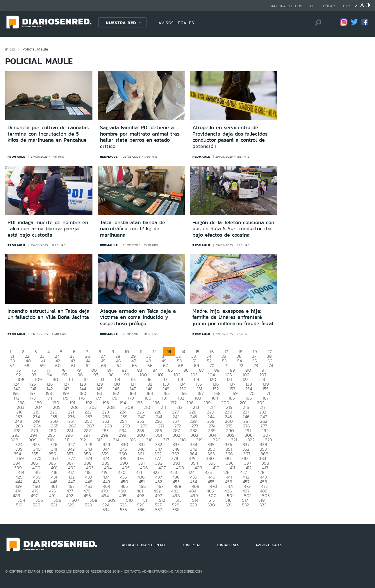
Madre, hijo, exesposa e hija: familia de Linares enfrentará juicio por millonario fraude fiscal (233, 317)
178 (114, 398)
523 (88, 505)
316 (149, 440)
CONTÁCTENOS (228, 545)
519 (19, 505)
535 (124, 509)
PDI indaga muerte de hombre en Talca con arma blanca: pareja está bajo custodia (48, 229)
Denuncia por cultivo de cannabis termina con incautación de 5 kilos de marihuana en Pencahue (48, 134)
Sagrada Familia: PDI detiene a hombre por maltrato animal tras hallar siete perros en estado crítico (140, 137)
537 (159, 509)
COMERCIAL (192, 545)
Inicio (10, 49)
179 (131, 398)
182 (181, 398)
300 (141, 435)
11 (141, 351)
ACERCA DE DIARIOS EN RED (144, 545)
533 (263, 505)
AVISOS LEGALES (176, 23)
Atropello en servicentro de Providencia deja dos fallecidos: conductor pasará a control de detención (230, 137)
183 (198, 398)
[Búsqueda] (317, 23)
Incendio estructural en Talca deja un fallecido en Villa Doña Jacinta (49, 314)
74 (271, 365)
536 (141, 509)
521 (54, 505)
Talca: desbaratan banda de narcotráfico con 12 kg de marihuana (133, 229)
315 (133, 440)
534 (106, 509)
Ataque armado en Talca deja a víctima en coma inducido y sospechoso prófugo (138, 317)
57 (12, 365)
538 (176, 509)
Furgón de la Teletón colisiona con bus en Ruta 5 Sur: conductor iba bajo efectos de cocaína (233, 229)
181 (165, 398)
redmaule (16, 157)
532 (246, 505)
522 (71, 505)
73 (256, 365)
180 (148, 398)
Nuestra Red (121, 23)
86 (186, 370)
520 (37, 505)
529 (193, 505)
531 (229, 505)
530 (211, 505)
